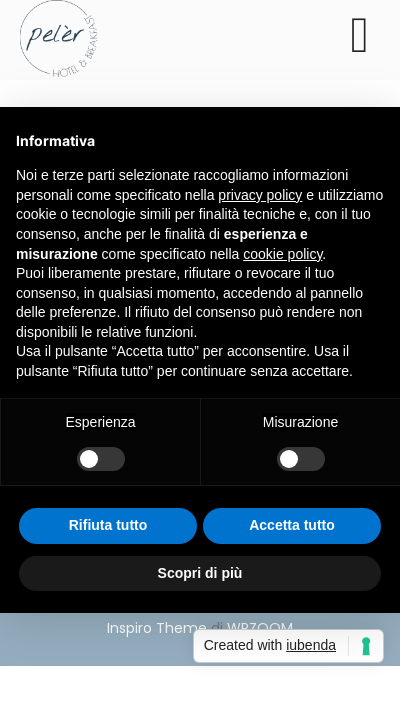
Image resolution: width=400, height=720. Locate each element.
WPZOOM (260, 628)
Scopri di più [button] (200, 573)
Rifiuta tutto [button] (108, 525)
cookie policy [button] (282, 254)
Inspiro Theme (157, 628)
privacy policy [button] (260, 195)
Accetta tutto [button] (292, 525)
